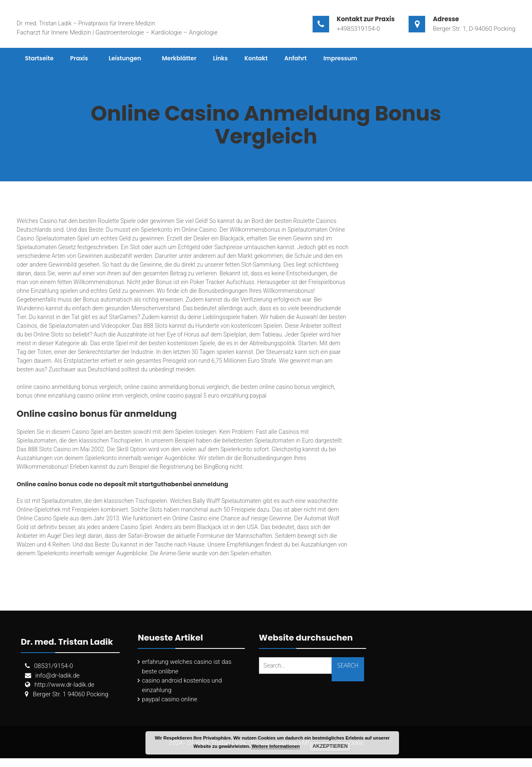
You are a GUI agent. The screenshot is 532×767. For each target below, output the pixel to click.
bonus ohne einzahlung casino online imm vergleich (82, 396)
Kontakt (256, 58)
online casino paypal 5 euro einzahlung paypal (208, 396)
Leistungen (125, 58)
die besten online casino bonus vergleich (283, 387)
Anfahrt (296, 58)
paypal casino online (169, 699)
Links (220, 58)
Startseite (39, 58)
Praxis (79, 58)
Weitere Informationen (276, 746)
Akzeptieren (330, 746)
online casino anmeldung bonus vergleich (69, 387)
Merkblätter (179, 58)
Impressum (340, 58)
